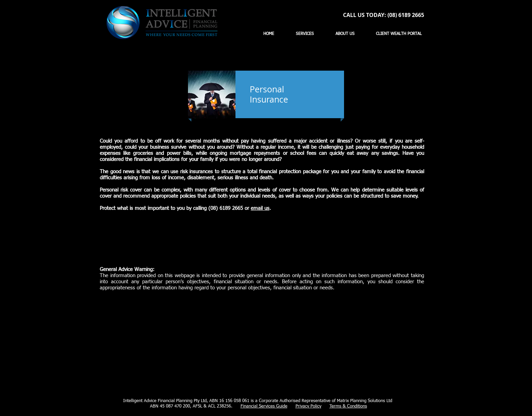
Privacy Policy (308, 406)
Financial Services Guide (264, 406)
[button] (305, 34)
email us (260, 208)
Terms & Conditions (348, 406)
